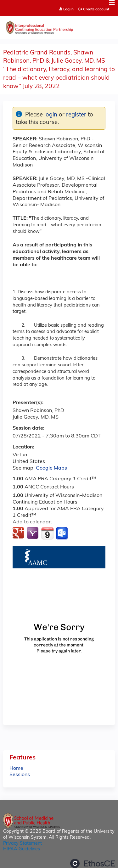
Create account (96, 9)
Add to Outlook (62, 533)
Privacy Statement (22, 844)
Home (16, 769)
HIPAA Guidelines (22, 849)
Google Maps (51, 468)
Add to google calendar (19, 533)
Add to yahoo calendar (33, 533)
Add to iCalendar (47, 533)
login (51, 115)
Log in (68, 10)
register (76, 115)
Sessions (20, 775)
